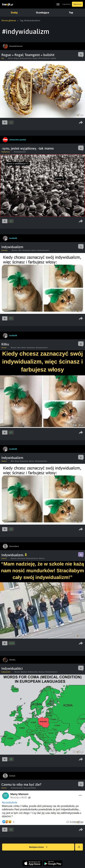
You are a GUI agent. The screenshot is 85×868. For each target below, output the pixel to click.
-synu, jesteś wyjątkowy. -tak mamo (28, 148)
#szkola (14, 558)
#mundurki (21, 558)
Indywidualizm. (14, 555)
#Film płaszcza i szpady (47, 58)
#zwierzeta (26, 250)
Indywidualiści (12, 668)
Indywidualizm (12, 247)
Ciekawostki (6, 672)
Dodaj (14, 13)
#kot (20, 250)
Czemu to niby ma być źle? (21, 784)
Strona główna (9, 20)
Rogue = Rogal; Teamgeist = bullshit (28, 55)
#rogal (35, 58)
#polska (24, 672)
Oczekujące (43, 13)
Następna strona (38, 847)
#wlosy (34, 250)
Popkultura (6, 152)
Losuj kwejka (80, 848)
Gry (3, 58)
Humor (4, 348)
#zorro (11, 58)
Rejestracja (77, 4)
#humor (15, 250)
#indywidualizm (26, 58)
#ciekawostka (33, 672)
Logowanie (66, 4)
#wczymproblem (30, 788)
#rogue (16, 58)
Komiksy (4, 250)
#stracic (42, 558)
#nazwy (42, 672)
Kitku (5, 344)
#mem (24, 348)
